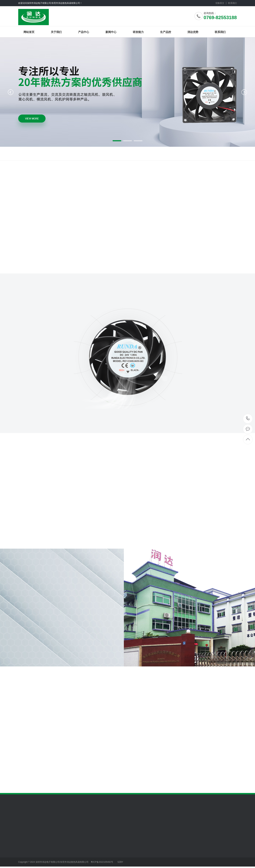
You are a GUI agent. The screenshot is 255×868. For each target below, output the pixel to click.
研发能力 (138, 32)
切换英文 (220, 3)
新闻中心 (111, 32)
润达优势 (193, 32)
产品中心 (84, 32)
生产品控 (166, 32)
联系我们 (232, 3)
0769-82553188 (248, 419)
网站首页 (29, 32)
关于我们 (56, 32)
